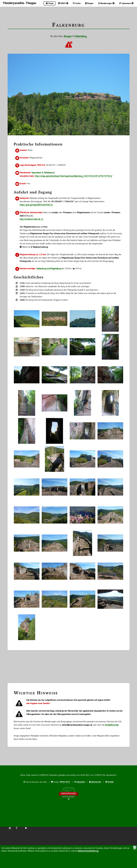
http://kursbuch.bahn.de (30, 219)
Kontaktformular (112, 725)
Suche (77, 3)
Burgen (89, 3)
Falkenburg (81, 36)
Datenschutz (96, 782)
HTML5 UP (64, 782)
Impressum (126, 3)
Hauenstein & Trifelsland (42, 173)
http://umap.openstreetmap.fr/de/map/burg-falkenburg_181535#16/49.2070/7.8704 (72, 176)
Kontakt (111, 782)
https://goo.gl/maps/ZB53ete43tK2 (35, 205)
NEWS (63, 3)
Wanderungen (106, 3)
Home (50, 3)
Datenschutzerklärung (88, 851)
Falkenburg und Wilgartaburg (49, 268)
